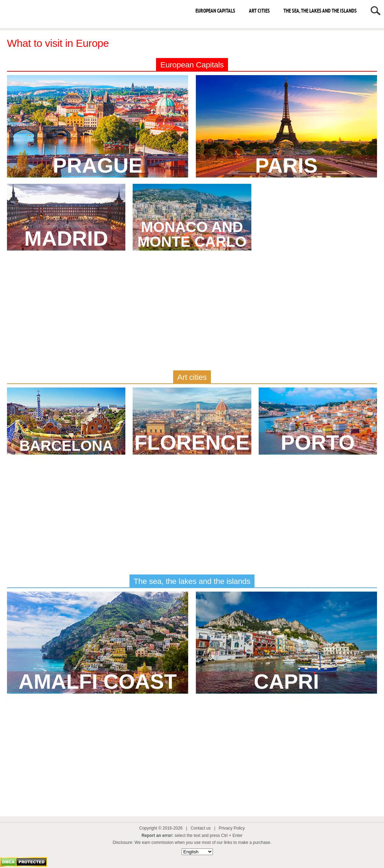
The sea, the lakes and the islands (320, 11)
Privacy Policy (232, 828)
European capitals (215, 11)
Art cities (259, 11)
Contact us (201, 828)
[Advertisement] (192, 313)
